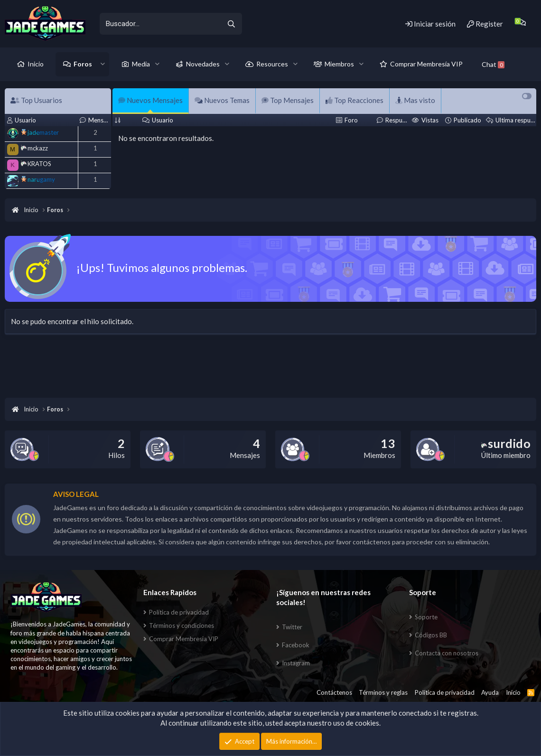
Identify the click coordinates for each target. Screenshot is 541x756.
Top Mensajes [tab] (288, 100)
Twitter (292, 627)
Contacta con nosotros (447, 653)
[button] (103, 64)
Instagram (296, 663)
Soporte (426, 617)
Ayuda (490, 692)
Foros (83, 64)
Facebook (296, 645)
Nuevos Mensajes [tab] (150, 100)
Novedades (203, 64)
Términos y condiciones (182, 625)
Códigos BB (431, 635)
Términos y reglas (383, 692)
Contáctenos (334, 692)
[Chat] (522, 23)
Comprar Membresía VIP (426, 64)
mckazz (34, 148)
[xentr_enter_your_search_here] (160, 24)
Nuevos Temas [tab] (222, 100)
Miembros (339, 64)
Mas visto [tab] (415, 100)
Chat (493, 64)
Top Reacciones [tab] (354, 100)
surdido (506, 443)
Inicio (36, 64)
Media (141, 64)
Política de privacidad (179, 612)
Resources (272, 64)
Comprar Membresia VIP (184, 639)
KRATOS (36, 164)
